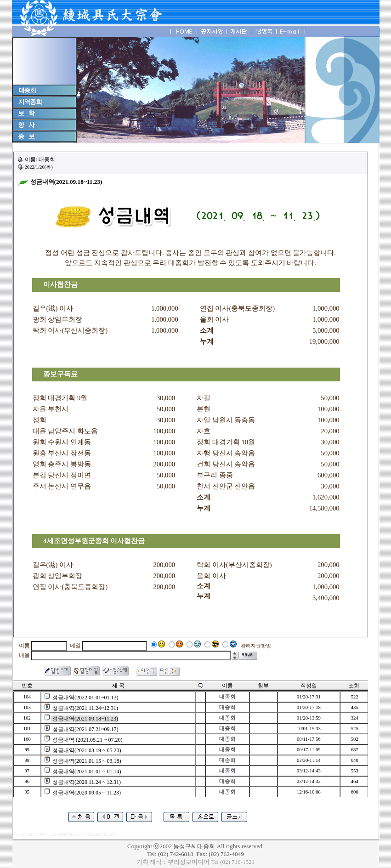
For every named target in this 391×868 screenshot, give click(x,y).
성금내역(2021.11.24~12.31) (85, 708)
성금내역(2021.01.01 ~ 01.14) (87, 772)
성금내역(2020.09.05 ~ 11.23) (87, 793)
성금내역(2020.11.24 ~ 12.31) (87, 782)
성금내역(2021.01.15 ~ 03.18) (87, 761)
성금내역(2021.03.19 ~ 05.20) (87, 750)
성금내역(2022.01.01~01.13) (85, 698)
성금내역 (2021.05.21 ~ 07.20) (87, 740)
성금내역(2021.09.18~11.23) (85, 719)
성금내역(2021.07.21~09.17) (85, 729)
